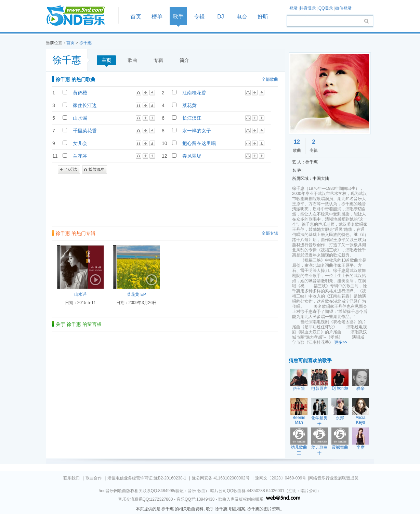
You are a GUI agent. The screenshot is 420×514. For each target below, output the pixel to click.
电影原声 (319, 388)
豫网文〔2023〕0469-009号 (281, 478)
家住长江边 (85, 105)
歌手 (178, 17)
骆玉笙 (299, 388)
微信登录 (343, 8)
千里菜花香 (85, 131)
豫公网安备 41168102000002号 (221, 478)
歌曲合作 (94, 478)
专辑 (199, 17)
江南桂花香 (194, 93)
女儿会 (80, 143)
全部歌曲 (270, 79)
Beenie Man (299, 420)
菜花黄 (189, 105)
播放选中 (95, 170)
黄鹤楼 (80, 93)
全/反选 (69, 170)
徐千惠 (86, 43)
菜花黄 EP (136, 294)
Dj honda (340, 388)
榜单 (157, 17)
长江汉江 (192, 118)
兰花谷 (80, 156)
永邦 (340, 418)
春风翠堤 (192, 156)
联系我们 (71, 478)
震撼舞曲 (340, 447)
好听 (263, 17)
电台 (242, 17)
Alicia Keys (361, 420)
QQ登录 (326, 8)
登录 (293, 8)
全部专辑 (270, 233)
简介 (184, 60)
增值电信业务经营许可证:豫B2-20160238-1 (147, 478)
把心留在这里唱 (199, 143)
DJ (221, 17)
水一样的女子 (197, 131)
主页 (106, 60)
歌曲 (132, 60)
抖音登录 (308, 8)
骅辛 (360, 388)
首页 (80, 16)
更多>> (341, 342)
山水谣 (80, 118)
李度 (360, 447)
